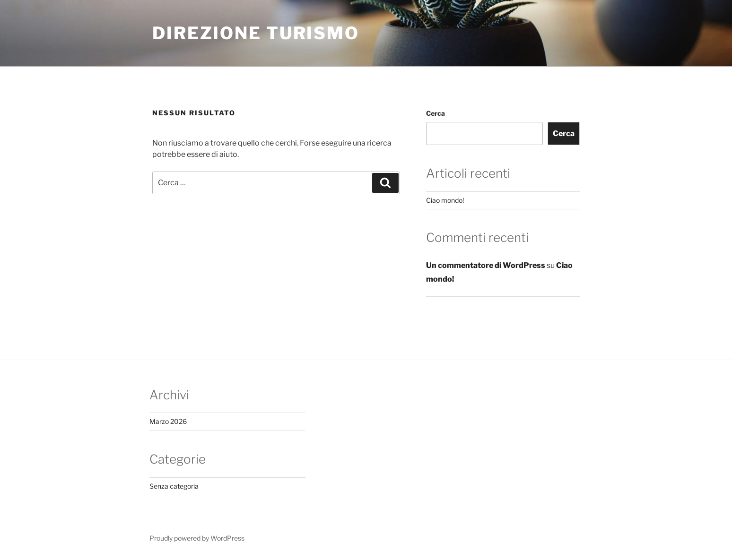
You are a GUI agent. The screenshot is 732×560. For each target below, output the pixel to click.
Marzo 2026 (168, 421)
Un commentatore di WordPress (486, 265)
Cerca (436, 113)
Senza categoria (174, 486)
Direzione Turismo (256, 33)
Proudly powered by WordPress (197, 538)
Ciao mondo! (445, 200)
